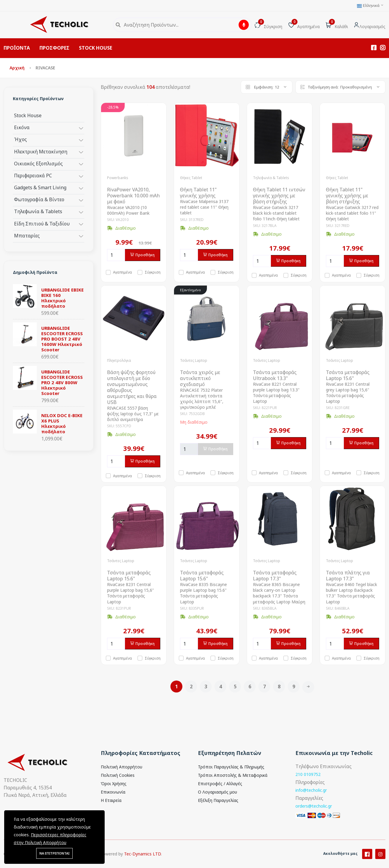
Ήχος (20, 139)
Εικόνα (22, 127)
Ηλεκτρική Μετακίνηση (41, 151)
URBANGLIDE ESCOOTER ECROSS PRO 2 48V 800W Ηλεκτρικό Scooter (62, 382)
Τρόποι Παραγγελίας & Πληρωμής (231, 767)
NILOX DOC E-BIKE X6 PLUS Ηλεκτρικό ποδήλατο (62, 423)
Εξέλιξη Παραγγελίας (218, 800)
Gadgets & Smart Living (40, 187)
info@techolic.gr (311, 790)
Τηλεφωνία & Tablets (38, 211)
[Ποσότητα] (116, 255)
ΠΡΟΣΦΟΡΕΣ (54, 48)
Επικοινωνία (113, 792)
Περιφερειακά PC (33, 175)
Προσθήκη (143, 255)
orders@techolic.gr (314, 806)
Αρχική (18, 68)
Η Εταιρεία (111, 800)
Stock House (28, 115)
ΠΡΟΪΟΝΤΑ (17, 48)
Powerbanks (118, 178)
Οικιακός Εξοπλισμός (38, 163)
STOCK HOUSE (96, 48)
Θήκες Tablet (191, 178)
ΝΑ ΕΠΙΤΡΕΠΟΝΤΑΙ (54, 853)
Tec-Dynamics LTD (142, 863)
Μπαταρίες (27, 235)
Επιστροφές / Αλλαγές (220, 784)
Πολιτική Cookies (118, 775)
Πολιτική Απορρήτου (122, 767)
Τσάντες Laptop (194, 360)
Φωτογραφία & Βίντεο (39, 199)
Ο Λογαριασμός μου (218, 792)
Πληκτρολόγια (119, 360)
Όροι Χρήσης (114, 784)
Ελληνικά (370, 6)
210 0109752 (308, 774)
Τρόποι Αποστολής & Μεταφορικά (233, 775)
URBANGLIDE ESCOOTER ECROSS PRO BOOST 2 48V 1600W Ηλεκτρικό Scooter (62, 339)
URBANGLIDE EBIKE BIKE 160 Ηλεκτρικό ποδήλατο (62, 298)
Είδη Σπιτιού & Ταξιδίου (42, 224)
